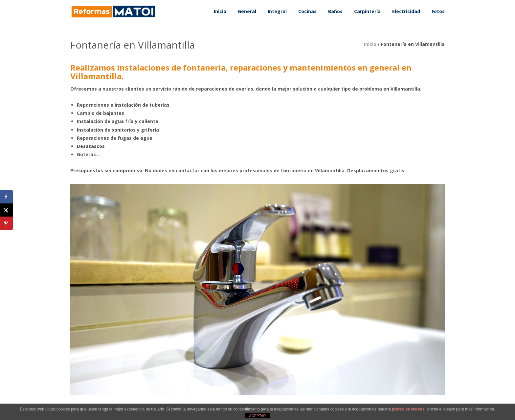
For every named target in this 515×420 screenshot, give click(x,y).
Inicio (370, 44)
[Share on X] (7, 210)
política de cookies (408, 409)
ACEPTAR (257, 416)
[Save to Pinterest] (7, 223)
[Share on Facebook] (7, 197)
